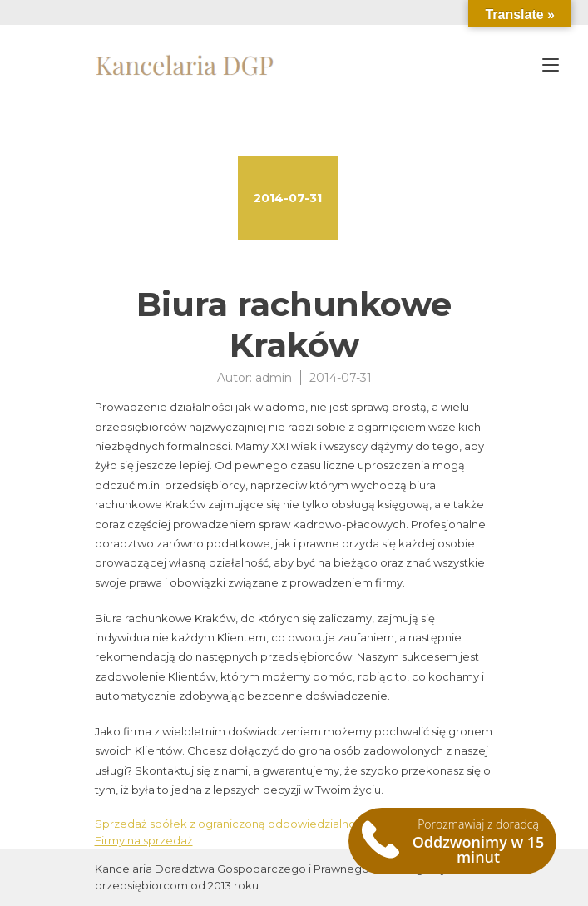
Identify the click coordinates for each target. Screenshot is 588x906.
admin (274, 378)
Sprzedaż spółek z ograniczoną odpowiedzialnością (236, 824)
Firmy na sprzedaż (144, 840)
